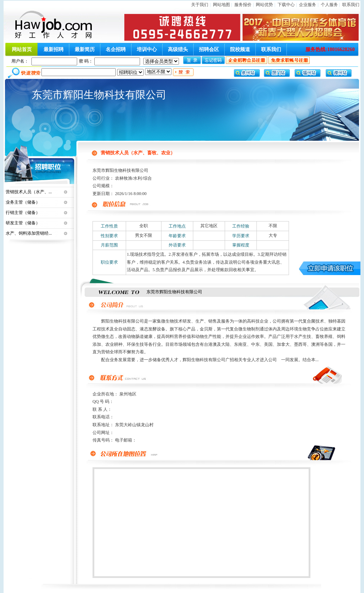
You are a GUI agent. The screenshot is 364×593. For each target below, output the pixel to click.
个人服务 (329, 5)
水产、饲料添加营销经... (29, 233)
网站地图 (221, 5)
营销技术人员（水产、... (29, 192)
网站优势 (264, 5)
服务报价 (243, 5)
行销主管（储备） (23, 213)
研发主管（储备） (23, 223)
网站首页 (22, 49)
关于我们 (200, 5)
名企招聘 (116, 49)
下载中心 (286, 5)
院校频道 (240, 49)
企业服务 (308, 5)
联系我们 (351, 5)
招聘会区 (209, 49)
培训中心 (147, 49)
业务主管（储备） (23, 202)
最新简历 (85, 49)
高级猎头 (178, 49)
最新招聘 (54, 49)
